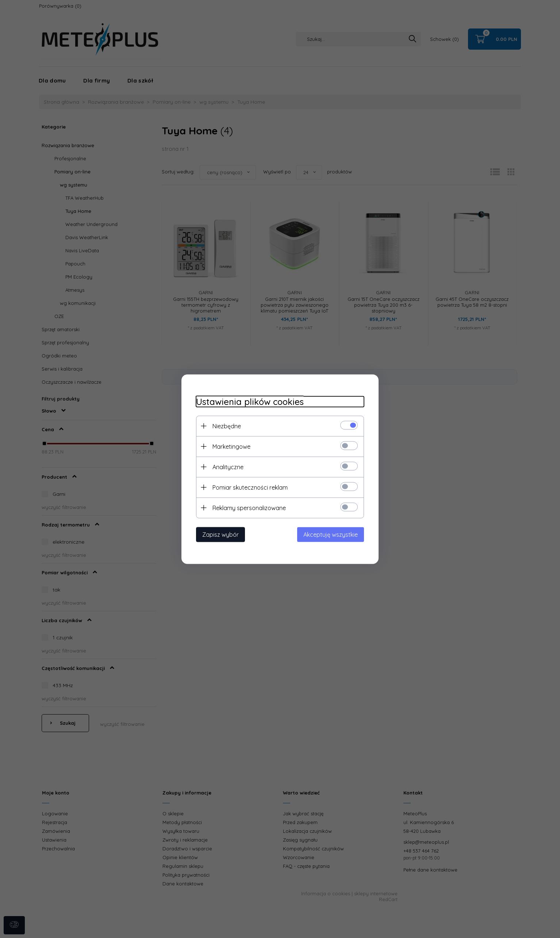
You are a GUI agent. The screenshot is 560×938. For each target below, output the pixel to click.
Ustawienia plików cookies (250, 401)
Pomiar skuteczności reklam (250, 487)
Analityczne (228, 467)
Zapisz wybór (220, 534)
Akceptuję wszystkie (331, 534)
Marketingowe (231, 446)
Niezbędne (227, 426)
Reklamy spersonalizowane (249, 508)
